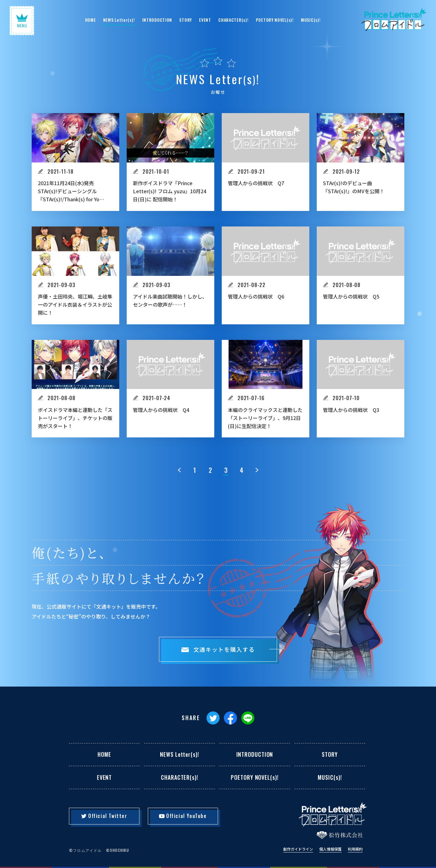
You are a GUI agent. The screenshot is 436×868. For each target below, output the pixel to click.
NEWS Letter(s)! (119, 20)
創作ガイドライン (298, 849)
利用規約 (355, 849)
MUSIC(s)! (311, 20)
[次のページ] (257, 470)
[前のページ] (179, 470)
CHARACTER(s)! (233, 20)
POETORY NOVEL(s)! (275, 20)
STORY (186, 20)
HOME (91, 20)
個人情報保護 (330, 849)
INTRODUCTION (157, 20)
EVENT (205, 20)
